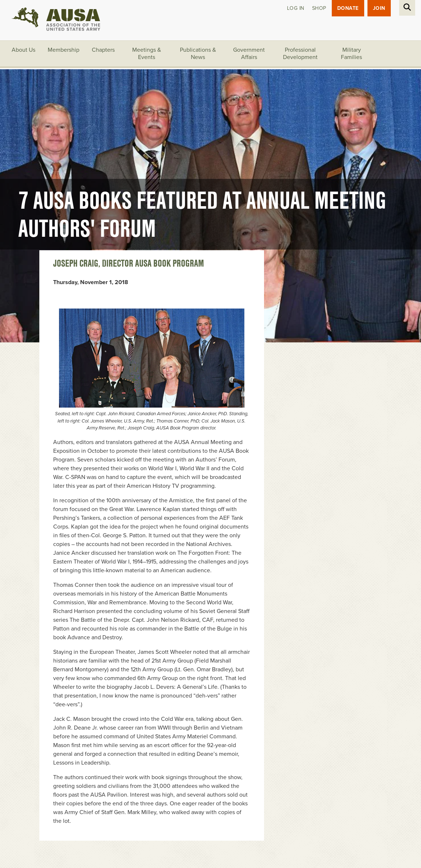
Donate (348, 8)
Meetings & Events (147, 54)
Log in (296, 8)
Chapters (103, 50)
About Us (23, 50)
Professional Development (300, 54)
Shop (319, 8)
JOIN (379, 8)
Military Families (351, 54)
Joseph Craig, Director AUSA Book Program (129, 263)
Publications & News (198, 54)
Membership (64, 50)
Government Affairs (249, 54)
